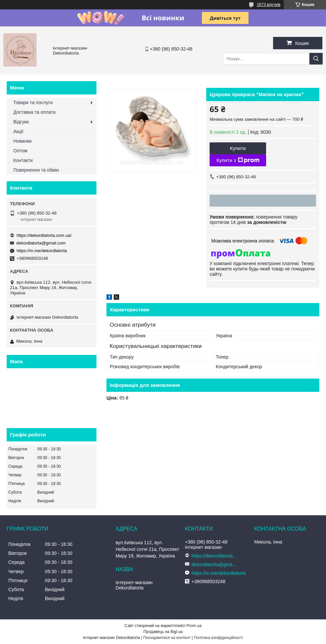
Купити (238, 148)
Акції (18, 131)
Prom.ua (194, 626)
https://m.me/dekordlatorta (42, 251)
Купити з (238, 160)
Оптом (20, 151)
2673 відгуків (269, 5)
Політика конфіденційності (219, 638)
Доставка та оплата (34, 112)
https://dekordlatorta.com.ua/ (44, 235)
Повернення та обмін (36, 170)
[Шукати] (316, 59)
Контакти (23, 160)
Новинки (22, 141)
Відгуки (21, 122)
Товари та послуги (33, 102)
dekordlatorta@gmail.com (41, 243)
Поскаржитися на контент (167, 638)
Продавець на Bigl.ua (163, 632)
